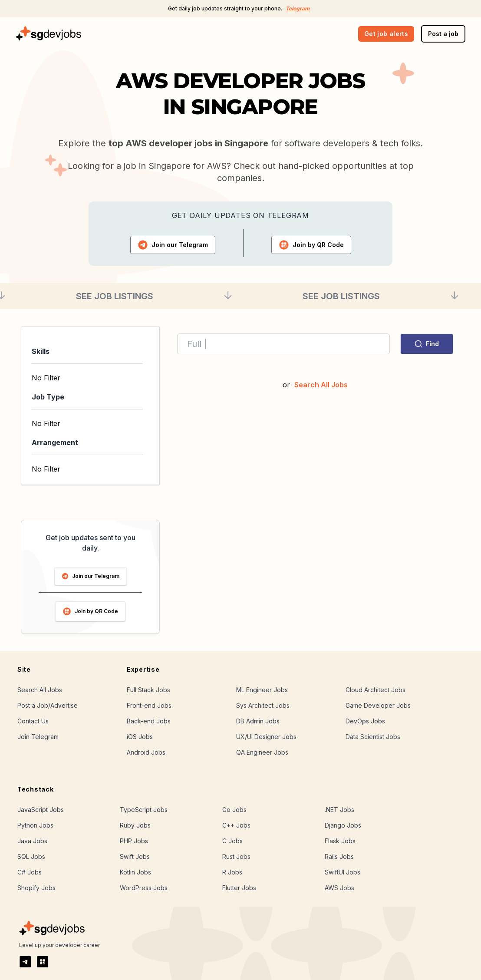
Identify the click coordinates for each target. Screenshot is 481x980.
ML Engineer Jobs (262, 690)
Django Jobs (343, 825)
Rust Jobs (236, 856)
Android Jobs (146, 752)
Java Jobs (32, 841)
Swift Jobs (135, 856)
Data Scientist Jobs (373, 737)
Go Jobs (234, 810)
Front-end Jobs (149, 705)
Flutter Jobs (239, 888)
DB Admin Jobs (258, 721)
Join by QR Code (90, 611)
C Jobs (232, 841)
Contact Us (33, 721)
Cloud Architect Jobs (376, 690)
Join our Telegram (91, 576)
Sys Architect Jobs (263, 705)
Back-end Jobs (149, 721)
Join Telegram (38, 737)
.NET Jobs (339, 810)
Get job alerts (386, 34)
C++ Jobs (236, 825)
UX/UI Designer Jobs (266, 737)
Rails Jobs (339, 856)
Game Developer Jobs (378, 705)
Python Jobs (35, 825)
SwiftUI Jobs (343, 872)
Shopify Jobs (36, 888)
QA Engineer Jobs (262, 752)
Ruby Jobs (135, 825)
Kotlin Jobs (135, 872)
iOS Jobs (140, 737)
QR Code (311, 245)
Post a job (443, 34)
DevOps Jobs (365, 721)
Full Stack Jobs (148, 690)
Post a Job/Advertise (48, 705)
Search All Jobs (321, 385)
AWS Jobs (339, 888)
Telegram (298, 8)
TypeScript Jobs (144, 810)
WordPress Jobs (144, 888)
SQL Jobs (31, 856)
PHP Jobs (134, 841)
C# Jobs (30, 872)
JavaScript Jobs (41, 810)
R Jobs (232, 872)
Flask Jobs (340, 841)
